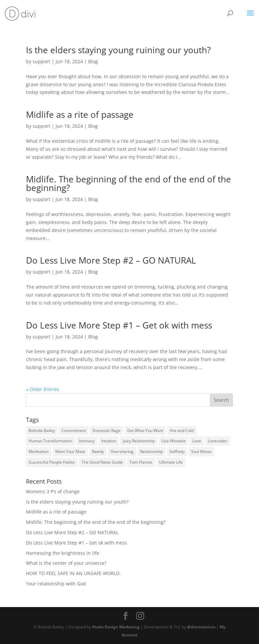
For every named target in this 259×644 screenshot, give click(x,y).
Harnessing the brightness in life (63, 553)
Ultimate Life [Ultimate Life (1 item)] (171, 462)
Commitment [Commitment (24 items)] (74, 430)
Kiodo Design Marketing (116, 627)
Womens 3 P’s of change (53, 491)
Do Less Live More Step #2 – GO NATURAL (111, 260)
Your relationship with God (56, 584)
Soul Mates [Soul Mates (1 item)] (201, 451)
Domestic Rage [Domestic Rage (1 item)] (107, 430)
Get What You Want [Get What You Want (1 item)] (145, 430)
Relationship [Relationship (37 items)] (151, 451)
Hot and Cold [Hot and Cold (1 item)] (182, 430)
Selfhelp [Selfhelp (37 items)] (177, 451)
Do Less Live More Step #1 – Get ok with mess (119, 325)
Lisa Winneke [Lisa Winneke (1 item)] (174, 441)
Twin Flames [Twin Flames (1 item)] (141, 462)
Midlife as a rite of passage (80, 114)
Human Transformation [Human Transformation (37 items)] (50, 441)
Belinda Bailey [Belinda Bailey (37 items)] (42, 430)
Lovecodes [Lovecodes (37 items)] (218, 441)
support (41, 61)
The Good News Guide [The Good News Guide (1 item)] (102, 462)
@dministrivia (201, 627)
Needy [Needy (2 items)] (98, 451)
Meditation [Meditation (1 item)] (39, 451)
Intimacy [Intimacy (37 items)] (87, 441)
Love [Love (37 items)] (197, 441)
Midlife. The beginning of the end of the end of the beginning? (129, 183)
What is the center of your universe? (66, 563)
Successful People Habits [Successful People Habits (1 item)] (52, 462)
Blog (93, 61)
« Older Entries (43, 389)
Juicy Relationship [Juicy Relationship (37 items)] (139, 441)
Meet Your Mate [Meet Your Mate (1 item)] (70, 451)
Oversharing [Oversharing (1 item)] (122, 451)
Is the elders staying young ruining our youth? (118, 50)
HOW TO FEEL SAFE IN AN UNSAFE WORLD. (73, 573)
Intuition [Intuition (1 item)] (109, 441)
